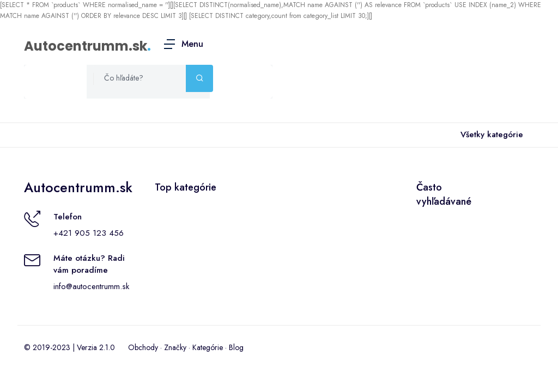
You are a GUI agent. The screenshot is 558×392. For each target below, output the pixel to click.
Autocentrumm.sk (86, 46)
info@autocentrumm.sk (91, 286)
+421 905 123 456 (89, 233)
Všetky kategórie (490, 135)
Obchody (143, 347)
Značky (175, 347)
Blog (236, 347)
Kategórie (208, 347)
